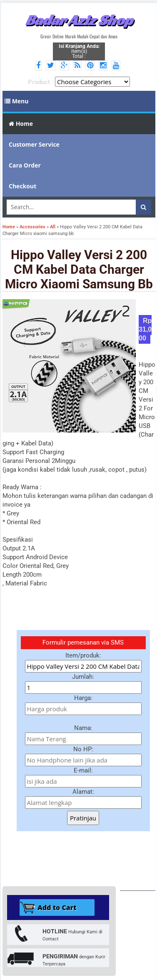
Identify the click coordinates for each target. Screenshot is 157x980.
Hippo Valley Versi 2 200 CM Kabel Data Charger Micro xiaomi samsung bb (79, 269)
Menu (17, 101)
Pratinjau (83, 818)
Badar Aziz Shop (79, 20)
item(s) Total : (79, 51)
